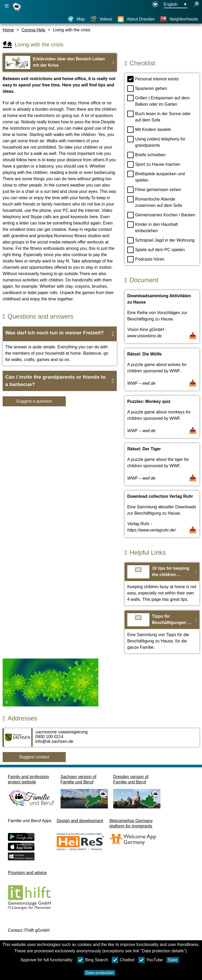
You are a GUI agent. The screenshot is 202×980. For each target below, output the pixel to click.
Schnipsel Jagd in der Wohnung (161, 240)
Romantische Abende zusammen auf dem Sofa (155, 202)
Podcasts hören (146, 259)
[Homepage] (17, 11)
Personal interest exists (153, 79)
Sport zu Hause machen (154, 164)
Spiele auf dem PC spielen (156, 250)
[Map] (76, 19)
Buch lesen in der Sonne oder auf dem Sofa (159, 116)
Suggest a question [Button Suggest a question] (34, 401)
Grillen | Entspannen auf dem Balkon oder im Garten (158, 101)
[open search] (196, 5)
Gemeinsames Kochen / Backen (161, 215)
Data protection (100, 973)
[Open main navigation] (7, 6)
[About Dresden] (136, 19)
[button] (60, 334)
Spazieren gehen (147, 89)
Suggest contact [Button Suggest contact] (34, 757)
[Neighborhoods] (179, 19)
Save (173, 960)
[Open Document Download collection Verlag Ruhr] (162, 514)
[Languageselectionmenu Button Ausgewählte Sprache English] (175, 5)
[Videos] (101, 19)
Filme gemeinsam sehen (154, 190)
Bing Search (93, 960)
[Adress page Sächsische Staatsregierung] (101, 740)
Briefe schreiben (147, 155)
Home (8, 30)
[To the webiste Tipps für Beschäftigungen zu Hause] (162, 632)
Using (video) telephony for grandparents (156, 142)
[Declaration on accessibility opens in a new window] (155, 5)
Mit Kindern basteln (149, 130)
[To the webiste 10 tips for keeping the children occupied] (162, 584)
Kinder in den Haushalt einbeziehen (153, 227)
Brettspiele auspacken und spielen (156, 177)
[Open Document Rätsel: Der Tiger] (162, 464)
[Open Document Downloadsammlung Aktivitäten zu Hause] (162, 317)
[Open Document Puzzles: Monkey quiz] (162, 417)
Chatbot (123, 960)
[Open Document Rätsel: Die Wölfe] (162, 369)
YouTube (151, 960)
